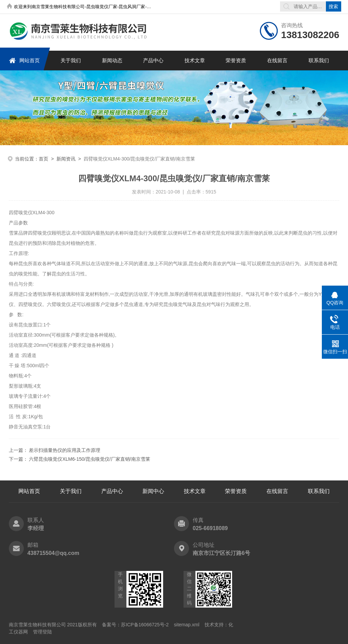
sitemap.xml (187, 625)
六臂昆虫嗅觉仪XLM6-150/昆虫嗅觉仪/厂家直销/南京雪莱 (89, 459)
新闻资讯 (66, 159)
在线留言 (277, 60)
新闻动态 (112, 60)
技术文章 (195, 60)
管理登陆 (42, 632)
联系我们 (319, 60)
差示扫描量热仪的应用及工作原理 (65, 450)
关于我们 (71, 60)
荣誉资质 (236, 60)
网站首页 (24, 60)
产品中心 (153, 60)
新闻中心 (153, 491)
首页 (43, 159)
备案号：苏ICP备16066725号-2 (135, 625)
